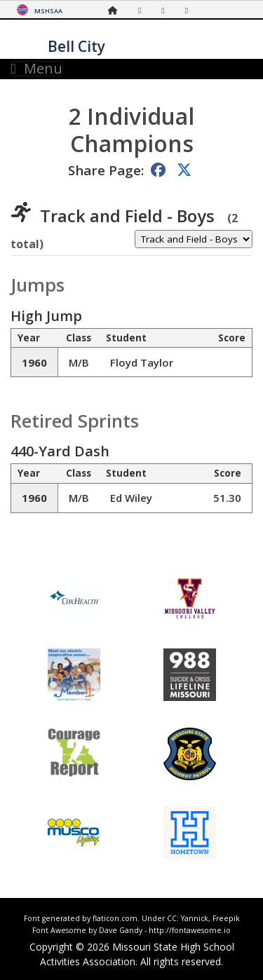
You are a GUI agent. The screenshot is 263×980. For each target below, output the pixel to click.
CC (172, 918)
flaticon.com (115, 918)
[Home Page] (116, 10)
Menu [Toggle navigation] (37, 69)
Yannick (195, 918)
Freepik (226, 918)
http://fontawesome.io (190, 930)
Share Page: (106, 170)
